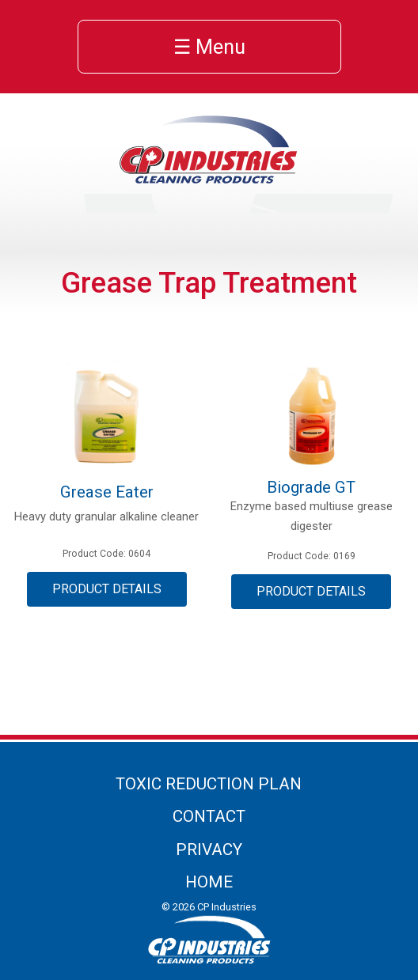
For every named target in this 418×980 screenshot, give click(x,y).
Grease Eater (107, 492)
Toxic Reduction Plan (209, 784)
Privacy (209, 849)
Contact (209, 816)
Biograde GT (311, 487)
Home (209, 882)
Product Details (107, 589)
